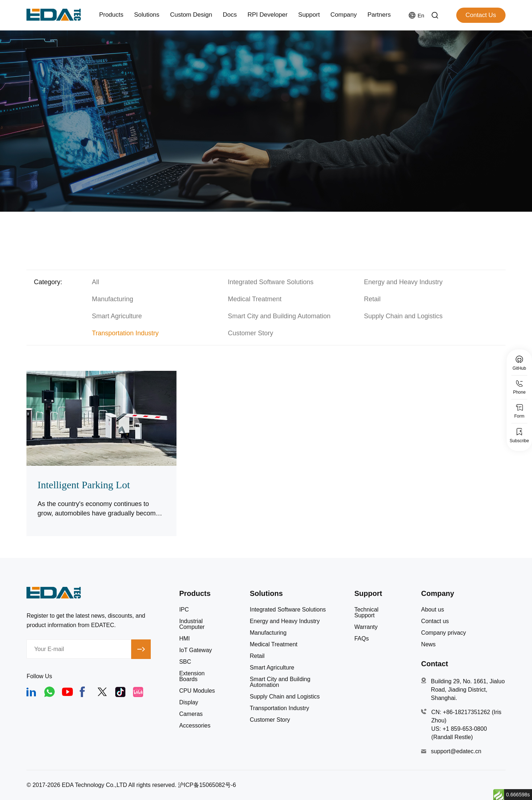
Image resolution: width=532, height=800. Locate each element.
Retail (372, 299)
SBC (185, 662)
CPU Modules (197, 691)
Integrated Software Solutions (271, 282)
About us (433, 610)
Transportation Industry (125, 333)
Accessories (195, 726)
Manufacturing (112, 299)
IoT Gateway (195, 650)
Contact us (435, 621)
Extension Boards (192, 676)
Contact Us (481, 15)
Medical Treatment (255, 299)
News (428, 644)
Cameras (191, 714)
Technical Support (367, 613)
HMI (184, 639)
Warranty (366, 627)
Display (188, 702)
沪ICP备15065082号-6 (207, 785)
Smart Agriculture (117, 316)
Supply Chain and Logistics (403, 316)
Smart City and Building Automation (279, 316)
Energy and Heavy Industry (403, 282)
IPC (184, 610)
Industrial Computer (192, 624)
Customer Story (251, 333)
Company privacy (444, 633)
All (95, 282)
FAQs (362, 639)
